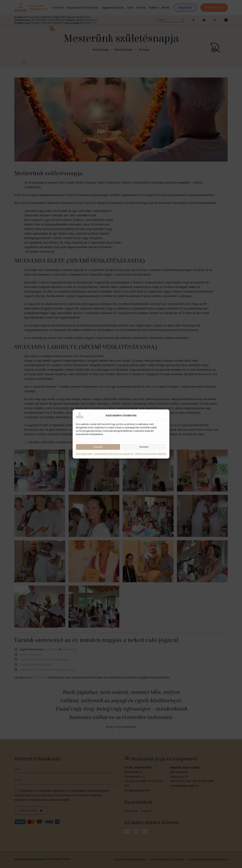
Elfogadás (98, 447)
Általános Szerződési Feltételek (151, 454)
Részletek (144, 447)
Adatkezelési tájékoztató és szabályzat (114, 454)
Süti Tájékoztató (84, 454)
